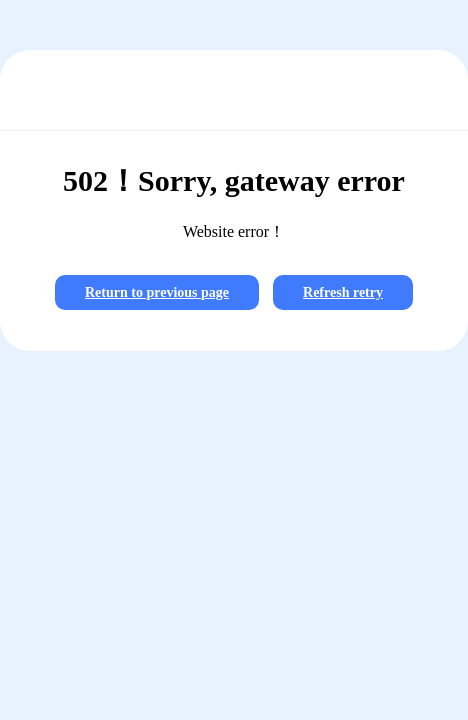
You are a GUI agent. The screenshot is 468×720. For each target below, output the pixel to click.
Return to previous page (157, 292)
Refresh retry (343, 292)
